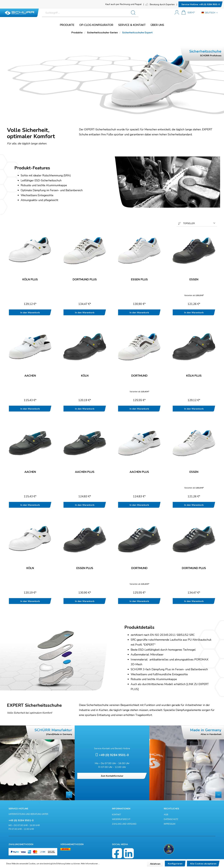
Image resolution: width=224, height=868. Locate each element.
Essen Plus (139, 280)
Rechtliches (171, 809)
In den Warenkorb (30, 313)
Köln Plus (30, 280)
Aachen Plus (85, 472)
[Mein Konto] (177, 13)
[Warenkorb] (188, 13)
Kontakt (116, 815)
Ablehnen (155, 864)
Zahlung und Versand (124, 824)
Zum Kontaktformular (112, 776)
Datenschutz (171, 819)
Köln (85, 376)
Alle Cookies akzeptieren (203, 864)
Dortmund (139, 376)
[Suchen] (164, 13)
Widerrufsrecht (121, 819)
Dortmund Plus (85, 280)
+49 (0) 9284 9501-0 (201, 4)
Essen (194, 280)
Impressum (170, 824)
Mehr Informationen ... (90, 864)
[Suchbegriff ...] (102, 13)
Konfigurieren (175, 864)
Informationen (121, 809)
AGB (166, 815)
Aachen (30, 376)
